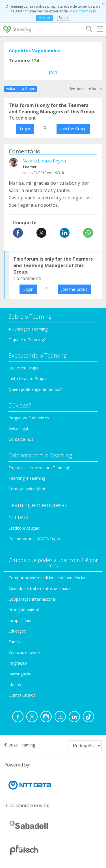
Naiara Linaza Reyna (44, 161)
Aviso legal (18, 429)
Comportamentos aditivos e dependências (47, 578)
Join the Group (73, 129)
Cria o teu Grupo (24, 368)
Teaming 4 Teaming (27, 478)
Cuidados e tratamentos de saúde (40, 588)
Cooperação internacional (32, 599)
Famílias (16, 642)
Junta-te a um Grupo (27, 379)
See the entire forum (86, 89)
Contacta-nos (21, 439)
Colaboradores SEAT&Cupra (34, 539)
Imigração (18, 663)
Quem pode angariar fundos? (35, 389)
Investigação (20, 674)
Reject (64, 18)
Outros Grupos (22, 695)
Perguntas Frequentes (29, 418)
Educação (17, 631)
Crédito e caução (24, 528)
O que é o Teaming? (27, 340)
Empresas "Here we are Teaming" (40, 468)
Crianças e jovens (25, 652)
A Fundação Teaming (28, 329)
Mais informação (83, 11)
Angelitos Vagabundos (34, 50)
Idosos (15, 685)
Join (53, 72)
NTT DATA (19, 517)
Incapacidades (21, 621)
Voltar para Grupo (21, 89)
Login (25, 129)
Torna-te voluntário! (27, 489)
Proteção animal (24, 610)
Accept (45, 18)
